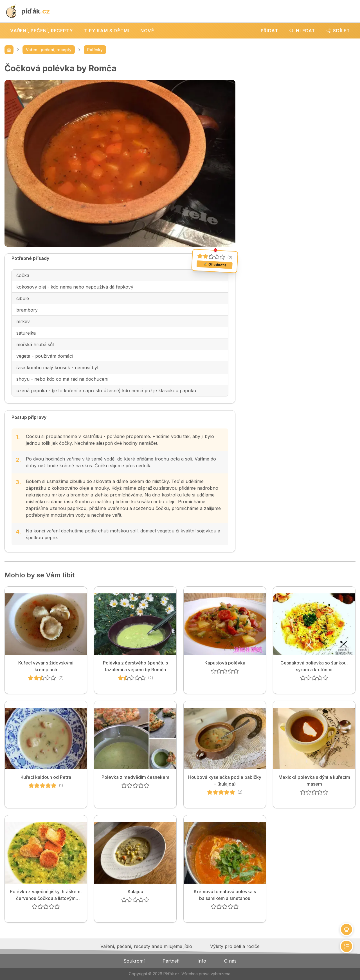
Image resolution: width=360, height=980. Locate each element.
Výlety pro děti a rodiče (235, 946)
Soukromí (134, 961)
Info (202, 961)
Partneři (171, 961)
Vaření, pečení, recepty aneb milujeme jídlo (146, 946)
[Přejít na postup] (346, 946)
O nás (230, 961)
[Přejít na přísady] (346, 929)
